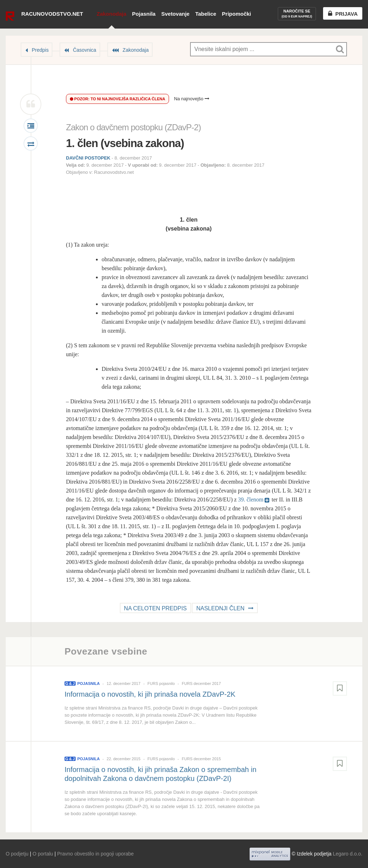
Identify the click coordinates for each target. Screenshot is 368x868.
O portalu (43, 854)
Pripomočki (236, 14)
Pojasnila (144, 14)
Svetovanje (175, 14)
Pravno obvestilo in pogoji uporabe (95, 854)
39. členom (251, 499)
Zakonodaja (111, 14)
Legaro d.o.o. (347, 854)
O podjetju (17, 854)
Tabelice (206, 14)
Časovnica (84, 50)
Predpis (40, 50)
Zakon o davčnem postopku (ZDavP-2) (133, 127)
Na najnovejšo (192, 99)
